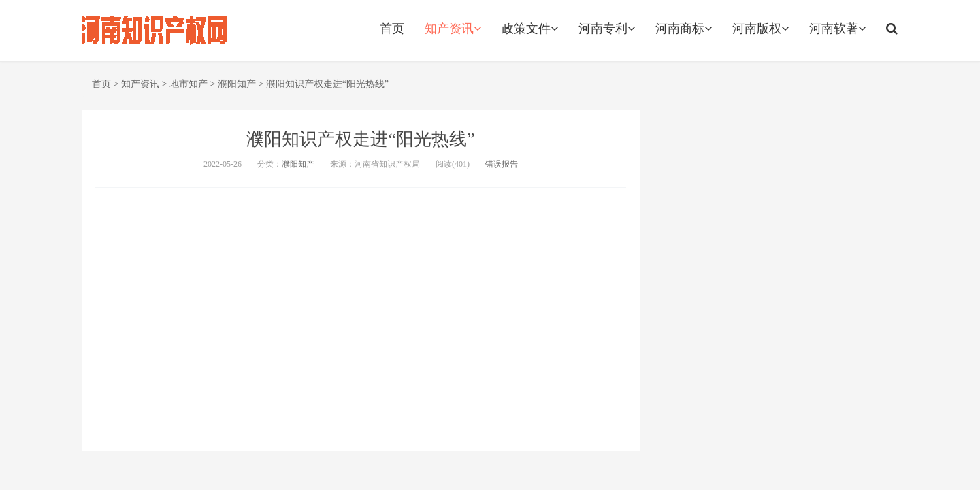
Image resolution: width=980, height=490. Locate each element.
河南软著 (837, 29)
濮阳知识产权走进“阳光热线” (327, 84)
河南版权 (761, 29)
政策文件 (530, 29)
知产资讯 (453, 29)
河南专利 (607, 29)
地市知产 (189, 84)
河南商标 (684, 29)
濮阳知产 (237, 84)
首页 (392, 29)
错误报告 (502, 164)
